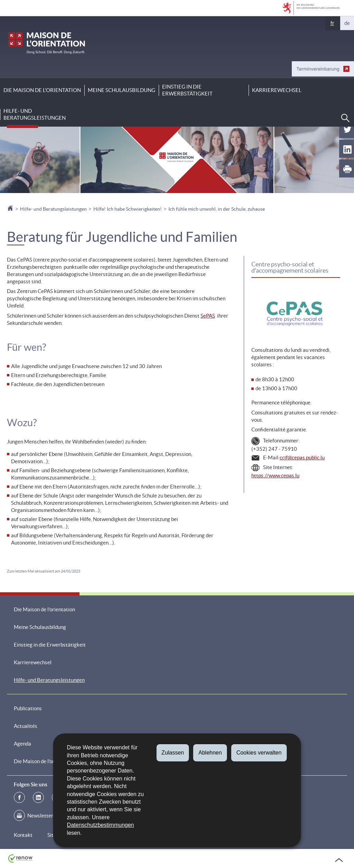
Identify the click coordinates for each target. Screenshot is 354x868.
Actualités (26, 726)
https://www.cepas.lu (275, 476)
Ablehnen (210, 753)
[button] (345, 118)
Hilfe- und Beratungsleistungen (35, 114)
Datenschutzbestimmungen (101, 825)
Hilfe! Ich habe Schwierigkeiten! (128, 209)
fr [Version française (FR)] (332, 23)
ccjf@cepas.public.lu (302, 458)
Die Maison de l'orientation (42, 90)
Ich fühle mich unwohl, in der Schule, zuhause (217, 209)
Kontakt (23, 835)
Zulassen (173, 753)
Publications (28, 708)
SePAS (208, 316)
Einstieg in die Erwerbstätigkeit (187, 90)
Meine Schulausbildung (122, 90)
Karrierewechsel (277, 90)
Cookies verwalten (259, 753)
